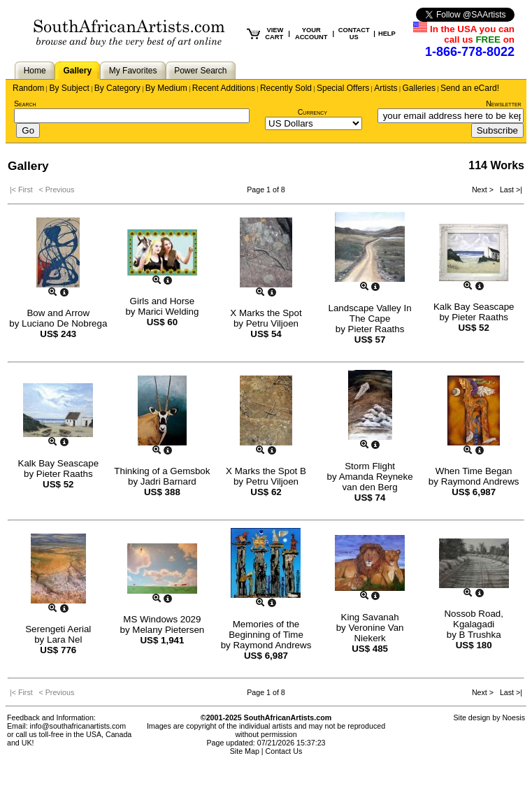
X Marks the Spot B (266, 471)
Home (35, 71)
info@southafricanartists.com (78, 726)
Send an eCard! (470, 88)
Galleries (419, 88)
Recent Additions (224, 88)
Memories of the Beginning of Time (266, 629)
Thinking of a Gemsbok (162, 471)
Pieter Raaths (376, 329)
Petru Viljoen (272, 323)
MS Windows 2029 (162, 619)
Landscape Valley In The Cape (370, 313)
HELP (387, 34)
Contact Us (284, 751)
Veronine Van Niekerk (376, 633)
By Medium (166, 88)
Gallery (77, 71)
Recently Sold (286, 88)
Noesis (513, 717)
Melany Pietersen (168, 630)
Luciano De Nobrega (64, 323)
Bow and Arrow (58, 313)
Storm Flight (370, 466)
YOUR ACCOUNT (311, 34)
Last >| (509, 190)
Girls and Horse (163, 301)
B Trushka (480, 635)
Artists (386, 88)
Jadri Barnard (168, 481)
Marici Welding (168, 312)
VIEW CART (274, 34)
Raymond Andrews (480, 481)
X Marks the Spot (266, 313)
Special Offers (343, 88)
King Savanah (370, 617)
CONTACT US (354, 34)
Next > (484, 190)
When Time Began (474, 471)
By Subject (69, 88)
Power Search (200, 71)
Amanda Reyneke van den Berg (376, 482)
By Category (117, 88)
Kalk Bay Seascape (474, 307)
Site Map (245, 751)
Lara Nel (64, 640)
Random (28, 88)
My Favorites (133, 71)
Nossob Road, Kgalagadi (473, 619)
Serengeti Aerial (58, 629)
